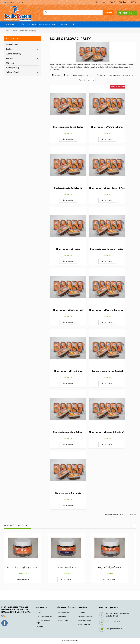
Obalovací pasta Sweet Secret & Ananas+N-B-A (112, 188)
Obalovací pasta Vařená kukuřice (107, 127)
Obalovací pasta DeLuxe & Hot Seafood (108, 432)
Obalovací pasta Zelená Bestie (68, 127)
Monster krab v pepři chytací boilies (23, 567)
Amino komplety (14, 54)
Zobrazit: (82, 80)
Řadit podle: (101, 75)
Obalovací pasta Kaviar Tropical (107, 371)
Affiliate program (85, 620)
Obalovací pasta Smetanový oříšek (107, 249)
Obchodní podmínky (44, 616)
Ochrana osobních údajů (43, 622)
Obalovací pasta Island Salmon (68, 432)
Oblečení (10, 63)
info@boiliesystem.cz (115, 629)
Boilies (15, 31)
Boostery (10, 58)
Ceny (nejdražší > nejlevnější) (119, 75)
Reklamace (62, 616)
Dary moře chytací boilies (109, 567)
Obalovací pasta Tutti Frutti (68, 188)
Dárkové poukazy (86, 616)
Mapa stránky (63, 620)
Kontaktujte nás (64, 612)
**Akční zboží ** (13, 44)
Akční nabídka (84, 625)
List (68, 75)
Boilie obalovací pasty (28, 31)
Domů (8, 31)
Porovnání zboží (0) (80, 75)
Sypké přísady (13, 68)
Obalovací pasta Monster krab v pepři (107, 310)
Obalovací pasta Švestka (68, 249)
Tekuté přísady (13, 72)
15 (89, 80)
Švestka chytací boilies (66, 567)
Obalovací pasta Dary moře (68, 493)
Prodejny (40, 626)
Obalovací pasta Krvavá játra (68, 371)
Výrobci (82, 612)
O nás (39, 612)
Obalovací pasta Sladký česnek (68, 310)
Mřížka (57, 75)
